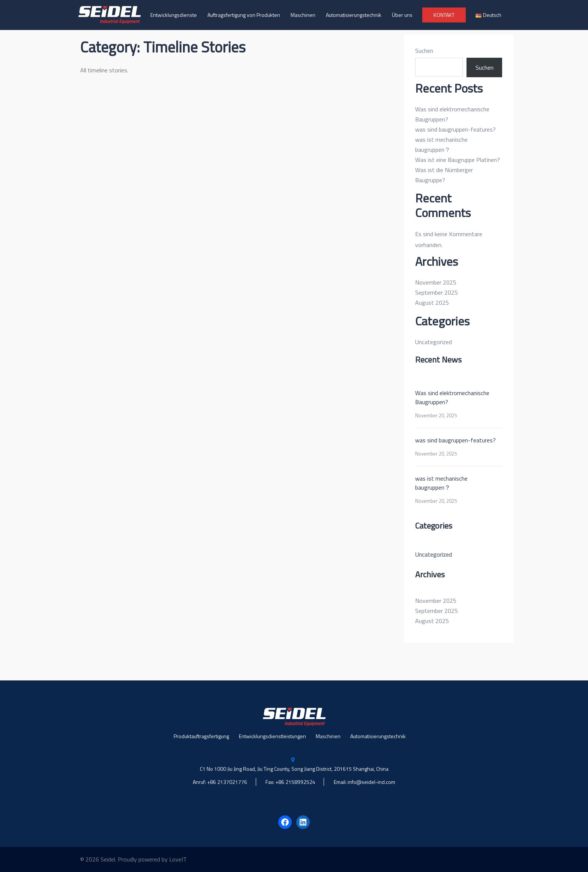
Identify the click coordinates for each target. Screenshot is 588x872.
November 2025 (436, 282)
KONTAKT (444, 15)
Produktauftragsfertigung (201, 736)
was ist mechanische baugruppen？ (441, 483)
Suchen (424, 51)
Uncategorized (433, 342)
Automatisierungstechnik (354, 15)
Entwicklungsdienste (174, 15)
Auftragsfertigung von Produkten (244, 15)
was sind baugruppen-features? (455, 129)
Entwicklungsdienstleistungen (272, 736)
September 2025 (436, 292)
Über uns (402, 15)
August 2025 (432, 303)
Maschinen (303, 15)
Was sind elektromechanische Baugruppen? (452, 397)
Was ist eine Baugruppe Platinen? (457, 160)
